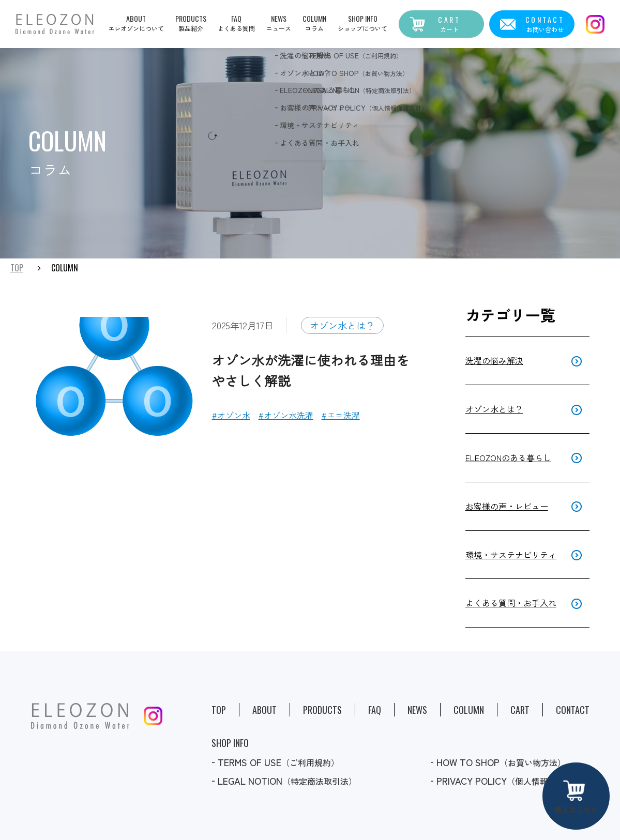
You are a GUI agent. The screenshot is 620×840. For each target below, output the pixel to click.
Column (469, 710)
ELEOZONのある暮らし (508, 457)
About (264, 710)
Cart (520, 710)
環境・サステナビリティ (511, 555)
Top (219, 710)
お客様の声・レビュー (507, 506)
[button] (314, 23)
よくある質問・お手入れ (511, 603)
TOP (17, 268)
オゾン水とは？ (342, 325)
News (417, 710)
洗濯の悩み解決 (494, 360)
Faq (375, 710)
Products (322, 710)
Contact (573, 710)
